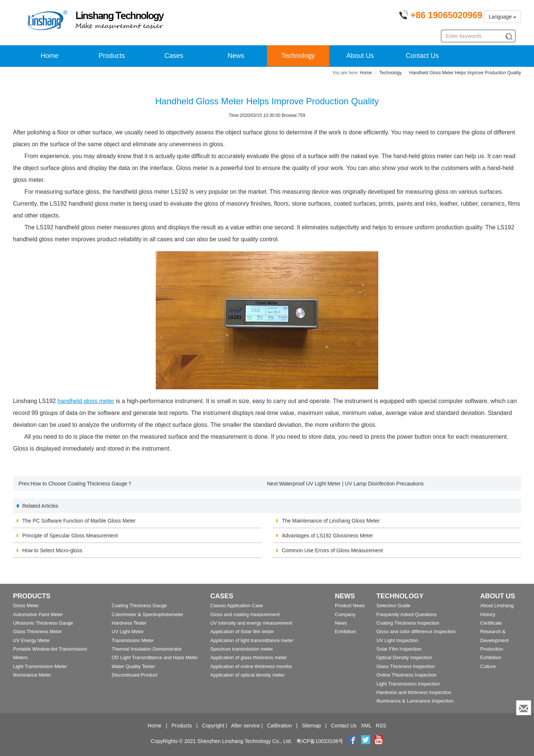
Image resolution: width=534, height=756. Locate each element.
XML (366, 726)
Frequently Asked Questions (407, 614)
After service (245, 726)
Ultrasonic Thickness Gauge (43, 623)
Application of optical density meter (248, 675)
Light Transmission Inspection (408, 684)
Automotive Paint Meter (38, 614)
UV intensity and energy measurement (251, 623)
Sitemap (311, 726)
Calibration (279, 726)
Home (50, 56)
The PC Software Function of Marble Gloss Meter (79, 521)
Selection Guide (393, 606)
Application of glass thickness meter (249, 657)
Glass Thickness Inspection (406, 666)
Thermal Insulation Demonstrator (147, 649)
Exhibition (345, 631)
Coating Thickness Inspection (408, 623)
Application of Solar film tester (242, 631)
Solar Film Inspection (399, 649)
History (488, 614)
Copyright (213, 726)
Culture (488, 666)
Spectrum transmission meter (242, 649)
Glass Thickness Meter (37, 631)
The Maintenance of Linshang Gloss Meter (331, 521)
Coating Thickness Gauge (139, 606)
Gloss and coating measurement (245, 614)
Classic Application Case (237, 606)
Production (492, 649)
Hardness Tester (129, 623)
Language (502, 17)
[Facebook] (352, 741)
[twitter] (366, 741)
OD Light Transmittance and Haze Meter (155, 657)
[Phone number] (441, 16)
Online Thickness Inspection (406, 675)
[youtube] (379, 741)
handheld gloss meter (86, 401)
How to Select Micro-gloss (52, 550)
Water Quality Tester (133, 666)
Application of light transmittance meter (252, 640)
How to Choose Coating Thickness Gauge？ (82, 484)
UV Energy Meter (32, 640)
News (236, 56)
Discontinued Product (135, 675)
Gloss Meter (26, 606)
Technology (298, 56)
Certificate (491, 623)
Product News (350, 606)
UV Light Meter (128, 631)
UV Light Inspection (397, 640)
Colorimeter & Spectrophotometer (148, 614)
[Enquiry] (524, 708)
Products (112, 56)
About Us (360, 56)
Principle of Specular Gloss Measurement (70, 536)
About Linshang (497, 606)
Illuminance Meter (32, 675)
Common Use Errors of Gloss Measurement (332, 550)
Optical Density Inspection (404, 657)
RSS (381, 726)
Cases (174, 56)
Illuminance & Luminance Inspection (415, 701)
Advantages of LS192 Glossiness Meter (327, 536)
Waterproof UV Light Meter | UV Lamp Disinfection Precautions (352, 484)
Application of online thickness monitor (251, 666)
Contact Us (422, 56)
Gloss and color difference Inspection (416, 631)
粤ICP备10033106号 (320, 741)
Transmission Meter (133, 640)
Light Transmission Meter (40, 666)
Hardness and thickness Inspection (414, 692)
